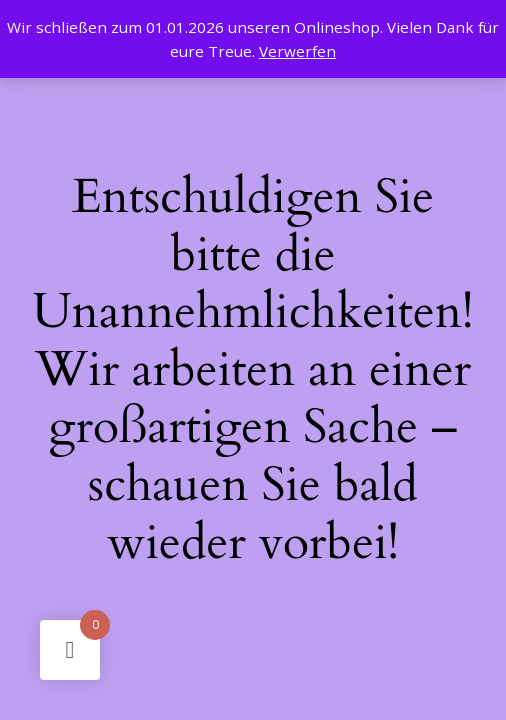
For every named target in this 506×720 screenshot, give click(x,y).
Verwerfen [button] (297, 51)
